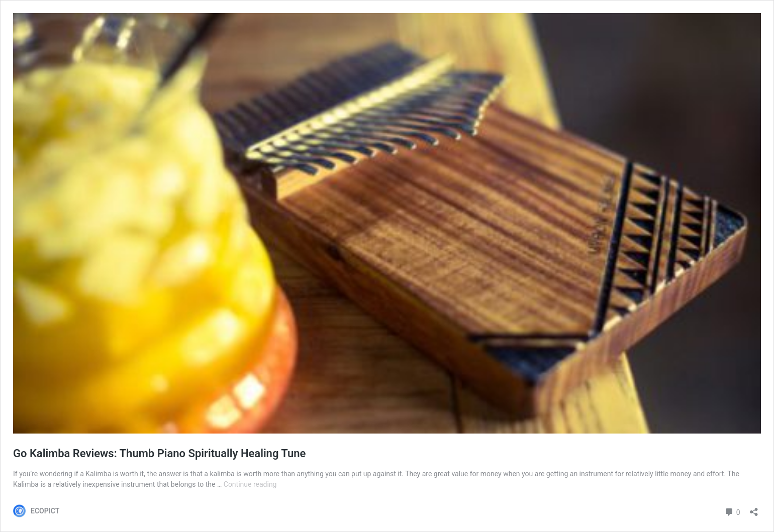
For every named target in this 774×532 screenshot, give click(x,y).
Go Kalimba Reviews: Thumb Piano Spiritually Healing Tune (159, 453)
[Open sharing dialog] (754, 509)
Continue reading (250, 484)
